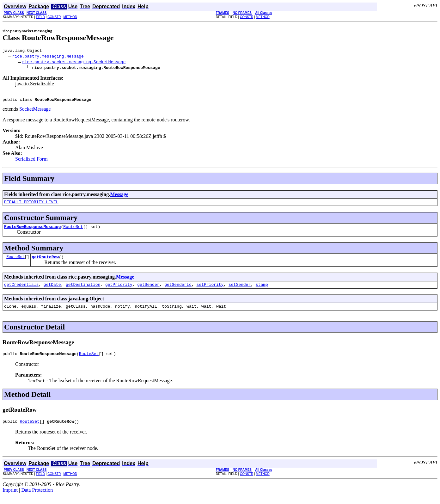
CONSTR (54, 17)
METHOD (70, 17)
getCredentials (21, 290)
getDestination (83, 290)
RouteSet (73, 230)
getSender (148, 290)
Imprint (10, 498)
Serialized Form (31, 161)
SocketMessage (35, 111)
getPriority (119, 290)
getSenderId (178, 290)
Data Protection (37, 498)
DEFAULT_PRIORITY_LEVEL (31, 205)
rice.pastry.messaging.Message (48, 57)
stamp (262, 290)
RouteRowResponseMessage (32, 230)
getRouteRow (45, 261)
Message (119, 196)
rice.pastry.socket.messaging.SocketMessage (74, 63)
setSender (240, 290)
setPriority (210, 290)
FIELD (40, 17)
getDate (52, 290)
